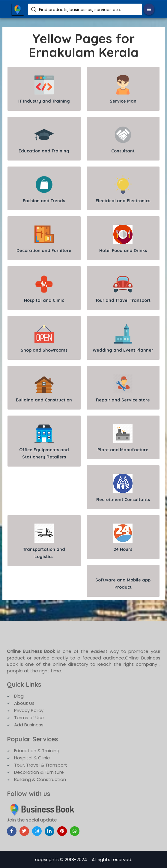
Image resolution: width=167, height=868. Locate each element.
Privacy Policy (29, 710)
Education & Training (37, 751)
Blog (19, 696)
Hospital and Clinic (44, 289)
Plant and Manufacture (123, 438)
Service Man (123, 90)
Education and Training (44, 139)
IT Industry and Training (44, 90)
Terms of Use (29, 718)
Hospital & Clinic (32, 758)
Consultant (123, 139)
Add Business (29, 725)
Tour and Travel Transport (123, 289)
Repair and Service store (123, 388)
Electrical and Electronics (123, 189)
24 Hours (123, 538)
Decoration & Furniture (39, 772)
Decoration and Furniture (44, 239)
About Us (24, 703)
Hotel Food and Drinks (123, 239)
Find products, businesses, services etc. (80, 10)
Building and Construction (44, 388)
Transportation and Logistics (44, 541)
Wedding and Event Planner (123, 339)
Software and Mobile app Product (123, 584)
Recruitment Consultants (123, 488)
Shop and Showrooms (44, 339)
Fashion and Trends (44, 189)
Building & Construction (40, 779)
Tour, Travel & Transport (41, 765)
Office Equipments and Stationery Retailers (44, 442)
